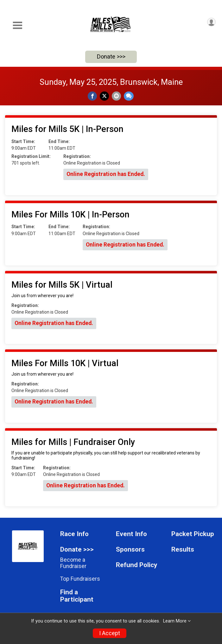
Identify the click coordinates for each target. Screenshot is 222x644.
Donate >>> (111, 56)
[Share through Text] (129, 96)
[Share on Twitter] (104, 96)
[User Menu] (211, 22)
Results (183, 550)
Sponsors (130, 550)
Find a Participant (77, 596)
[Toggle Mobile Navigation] (17, 25)
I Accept (110, 633)
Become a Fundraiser (73, 563)
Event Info (131, 534)
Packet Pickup (193, 534)
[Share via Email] (116, 96)
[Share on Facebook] (92, 96)
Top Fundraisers (80, 579)
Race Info (74, 534)
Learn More (175, 621)
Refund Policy (136, 565)
